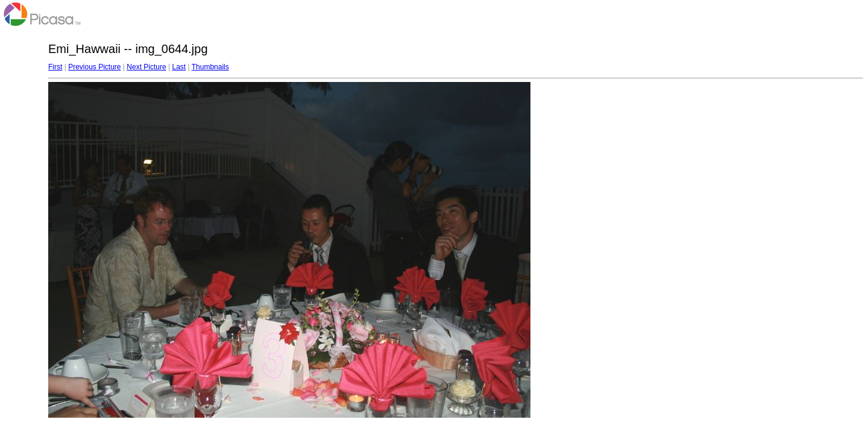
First (55, 67)
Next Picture (146, 67)
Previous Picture (94, 67)
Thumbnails (210, 67)
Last (179, 67)
